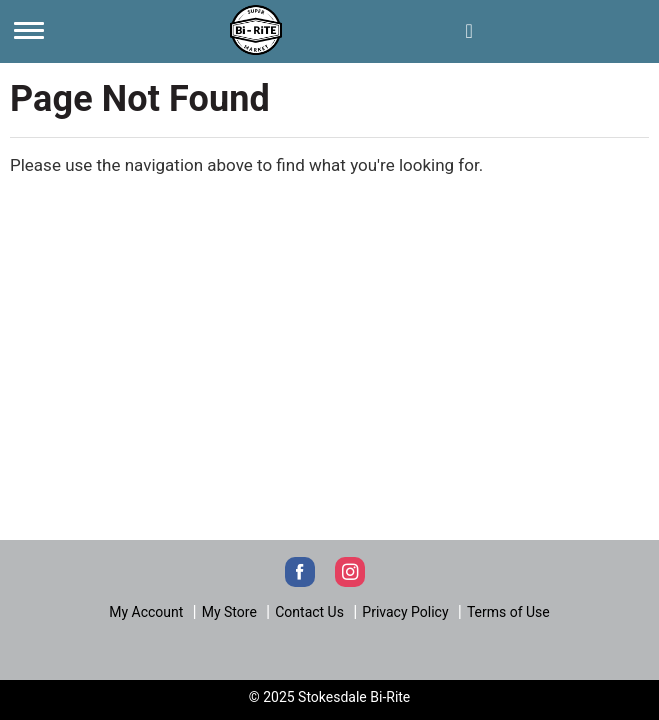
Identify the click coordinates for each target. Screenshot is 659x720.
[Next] (256, 28)
